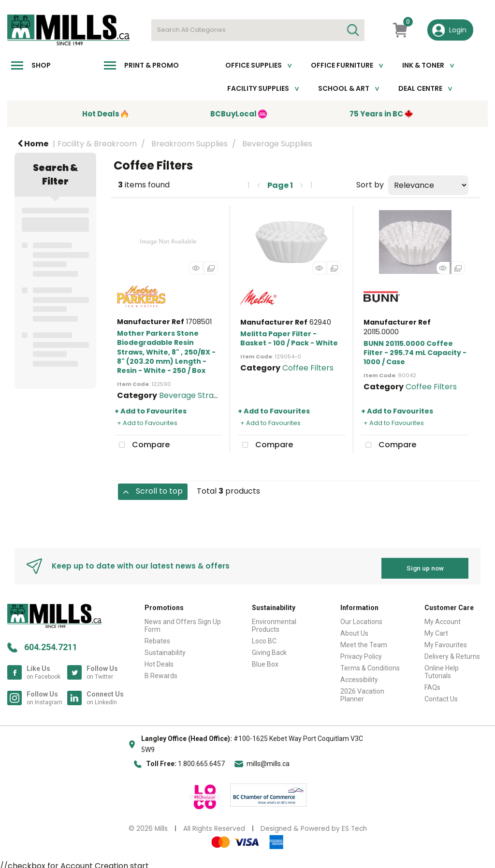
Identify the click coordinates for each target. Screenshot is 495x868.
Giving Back (269, 649)
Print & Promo (152, 65)
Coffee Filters (308, 368)
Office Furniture (342, 65)
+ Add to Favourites (151, 411)
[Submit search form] (352, 30)
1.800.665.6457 (201, 760)
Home (33, 144)
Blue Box (265, 660)
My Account (443, 618)
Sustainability (165, 649)
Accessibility (359, 676)
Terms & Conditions (370, 664)
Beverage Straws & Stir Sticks (215, 395)
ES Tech (354, 825)
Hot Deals (159, 660)
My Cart (436, 629)
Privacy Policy (361, 653)
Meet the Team (364, 641)
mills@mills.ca (268, 760)
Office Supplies (254, 65)
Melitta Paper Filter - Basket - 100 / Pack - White (289, 338)
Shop (41, 65)
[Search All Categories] (258, 30)
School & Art (344, 88)
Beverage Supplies (277, 144)
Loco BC (264, 637)
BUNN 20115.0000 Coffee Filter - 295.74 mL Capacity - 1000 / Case (415, 353)
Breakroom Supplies (189, 144)
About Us (354, 629)
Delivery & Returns (452, 653)
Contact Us (441, 695)
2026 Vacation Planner (362, 691)
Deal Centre (420, 88)
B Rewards (161, 672)
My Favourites (446, 641)
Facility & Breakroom (97, 144)
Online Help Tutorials (442, 668)
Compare (142, 445)
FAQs (432, 683)
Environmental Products (274, 622)
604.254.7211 (51, 643)
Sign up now (425, 564)
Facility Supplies (258, 88)
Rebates (157, 637)
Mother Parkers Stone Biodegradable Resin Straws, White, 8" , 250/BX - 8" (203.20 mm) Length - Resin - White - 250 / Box (166, 352)
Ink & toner (423, 65)
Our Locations (361, 618)
